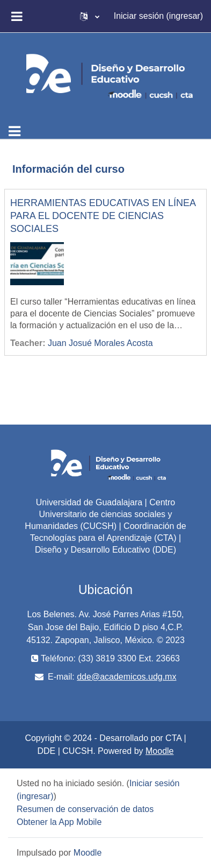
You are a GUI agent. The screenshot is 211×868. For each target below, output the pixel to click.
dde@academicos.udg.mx (126, 677)
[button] (90, 16)
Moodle (159, 751)
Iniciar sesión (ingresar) (158, 16)
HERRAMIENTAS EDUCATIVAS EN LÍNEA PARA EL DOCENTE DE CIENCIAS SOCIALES (103, 216)
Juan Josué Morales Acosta (100, 343)
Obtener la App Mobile (59, 822)
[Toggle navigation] (14, 131)
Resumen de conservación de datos (85, 809)
